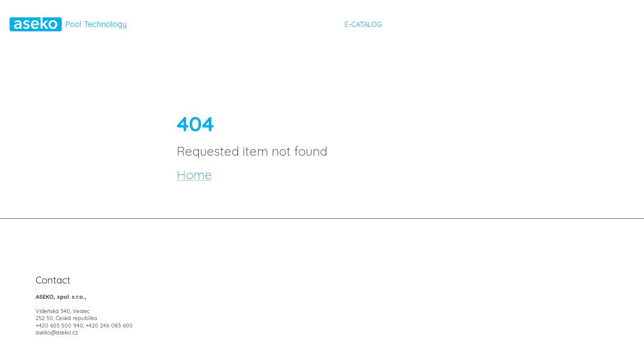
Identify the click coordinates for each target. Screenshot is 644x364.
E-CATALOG (362, 24)
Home (194, 174)
